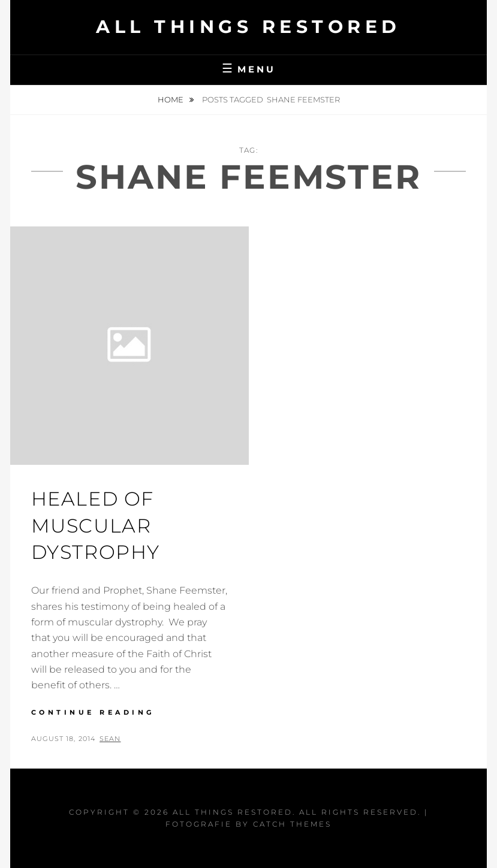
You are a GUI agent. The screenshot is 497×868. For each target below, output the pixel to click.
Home (171, 99)
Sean (110, 739)
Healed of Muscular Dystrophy (96, 526)
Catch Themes (292, 824)
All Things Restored (248, 27)
